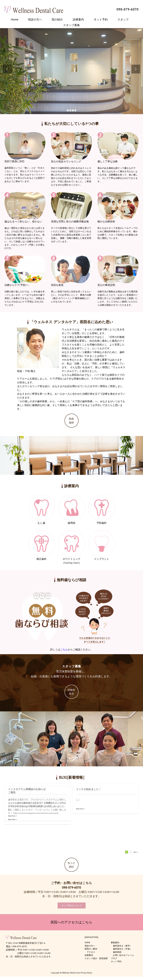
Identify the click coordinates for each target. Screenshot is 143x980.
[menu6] (102, 532)
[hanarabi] (71, 587)
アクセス (91, 950)
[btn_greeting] (71, 415)
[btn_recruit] (71, 686)
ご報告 (90, 789)
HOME (87, 941)
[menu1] (41, 496)
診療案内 (89, 953)
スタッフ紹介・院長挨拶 (96, 956)
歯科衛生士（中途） (122, 947)
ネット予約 (116, 959)
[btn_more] (71, 857)
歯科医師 (117, 950)
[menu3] (102, 496)
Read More (90, 837)
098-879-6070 (127, 9)
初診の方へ (90, 944)
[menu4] (41, 532)
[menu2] (71, 496)
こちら (64, 649)
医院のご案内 (91, 947)
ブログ (114, 956)
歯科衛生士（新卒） (122, 944)
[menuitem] (16, 19)
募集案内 (115, 941)
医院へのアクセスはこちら (71, 920)
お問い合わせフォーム (123, 953)
